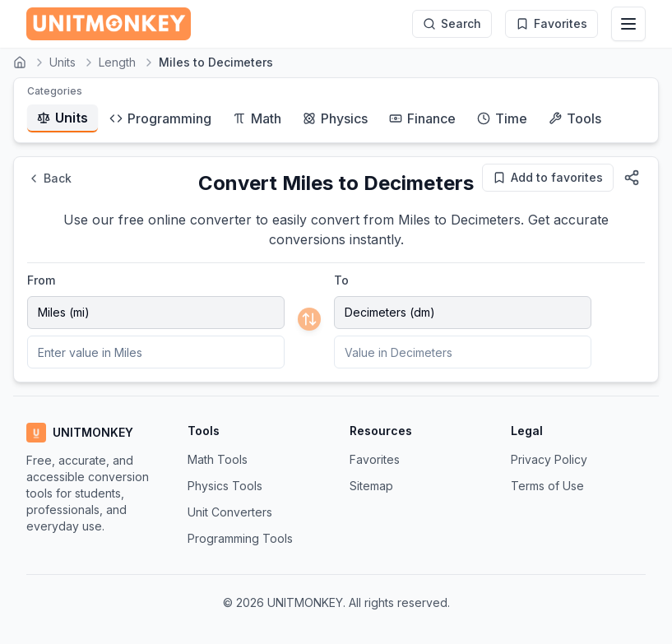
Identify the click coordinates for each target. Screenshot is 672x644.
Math (257, 118)
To (341, 280)
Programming (160, 118)
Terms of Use (547, 486)
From (41, 280)
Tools (575, 118)
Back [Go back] (49, 178)
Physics (335, 118)
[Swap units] (309, 319)
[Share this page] (632, 178)
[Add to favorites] (548, 178)
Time (502, 118)
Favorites (375, 459)
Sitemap (371, 486)
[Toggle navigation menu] (628, 24)
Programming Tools (240, 538)
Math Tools (218, 459)
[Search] (452, 24)
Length (117, 62)
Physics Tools (225, 486)
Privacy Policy (549, 459)
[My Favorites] (552, 24)
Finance (422, 118)
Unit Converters (230, 512)
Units (63, 62)
